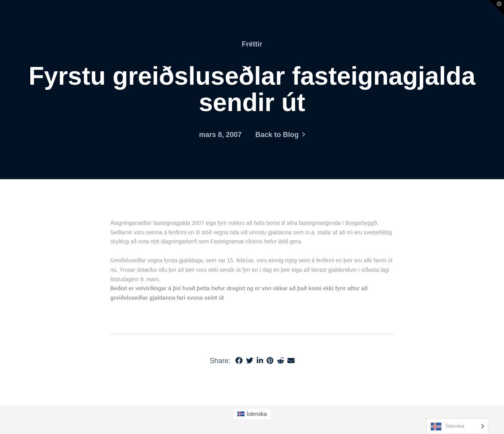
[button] (497, 7)
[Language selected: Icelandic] (457, 426)
